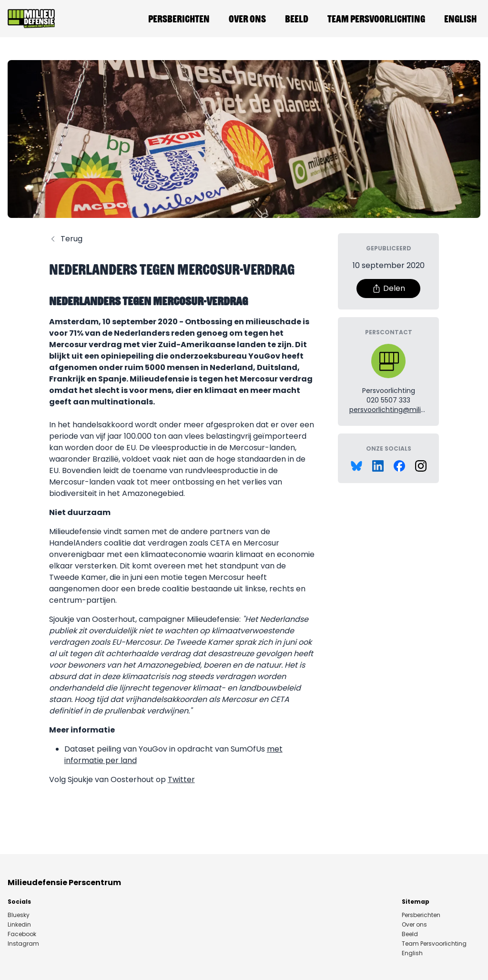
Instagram (23, 944)
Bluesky (19, 915)
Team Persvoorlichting (376, 19)
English (460, 19)
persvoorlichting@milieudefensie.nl (407, 410)
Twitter (181, 779)
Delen (388, 288)
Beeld (297, 19)
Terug (66, 239)
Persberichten (179, 19)
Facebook (22, 934)
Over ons (247, 19)
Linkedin (19, 925)
